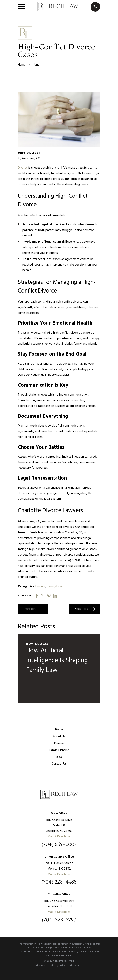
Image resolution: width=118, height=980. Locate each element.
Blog (59, 757)
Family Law (55, 586)
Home (59, 730)
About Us (59, 737)
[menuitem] (41, 966)
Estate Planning (59, 750)
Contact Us (59, 764)
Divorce (23, 168)
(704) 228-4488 (59, 882)
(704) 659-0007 (59, 844)
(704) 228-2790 (59, 920)
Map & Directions (59, 837)
